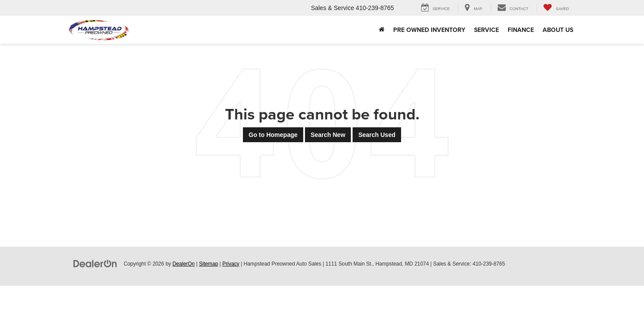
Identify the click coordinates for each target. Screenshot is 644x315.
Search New (328, 135)
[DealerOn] (95, 263)
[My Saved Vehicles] (556, 8)
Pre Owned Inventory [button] (429, 30)
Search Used (377, 135)
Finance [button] (521, 30)
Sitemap (208, 264)
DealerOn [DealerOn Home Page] (184, 264)
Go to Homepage (273, 135)
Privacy (231, 264)
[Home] (382, 30)
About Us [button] (558, 30)
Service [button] (486, 30)
